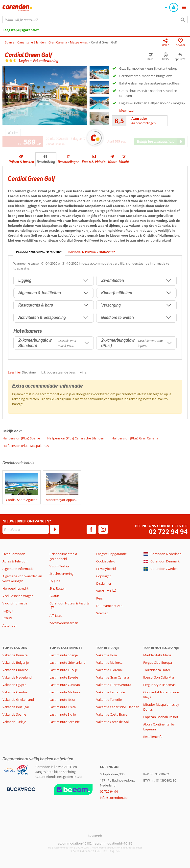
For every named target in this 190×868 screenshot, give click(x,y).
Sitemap (102, 613)
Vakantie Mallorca (109, 662)
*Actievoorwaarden (64, 623)
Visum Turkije (59, 566)
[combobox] (95, 20)
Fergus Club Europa (158, 662)
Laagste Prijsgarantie (111, 554)
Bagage (8, 611)
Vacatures (104, 591)
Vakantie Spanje (14, 714)
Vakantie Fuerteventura (114, 685)
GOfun (54, 596)
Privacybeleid (106, 569)
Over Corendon (14, 554)
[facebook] (91, 529)
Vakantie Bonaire (15, 655)
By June (55, 581)
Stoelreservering (61, 574)
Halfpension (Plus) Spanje (21, 438)
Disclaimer (104, 583)
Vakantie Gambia (15, 692)
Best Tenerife (153, 737)
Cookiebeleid (106, 561)
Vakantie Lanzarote (110, 692)
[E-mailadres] (26, 529)
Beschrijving (46, 162)
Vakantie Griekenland (18, 700)
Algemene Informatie (18, 569)
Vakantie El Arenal (109, 670)
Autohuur (10, 625)
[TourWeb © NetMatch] (95, 836)
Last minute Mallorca (65, 692)
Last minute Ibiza (62, 700)
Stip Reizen (58, 588)
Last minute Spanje (64, 655)
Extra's (7, 618)
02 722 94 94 (168, 532)
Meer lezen (127, 110)
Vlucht (124, 162)
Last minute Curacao (65, 685)
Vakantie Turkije (14, 722)
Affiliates (56, 616)
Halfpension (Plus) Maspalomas (26, 446)
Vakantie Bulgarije (16, 662)
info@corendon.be (114, 798)
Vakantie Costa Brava (112, 714)
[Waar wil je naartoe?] (95, 20)
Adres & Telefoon (15, 561)
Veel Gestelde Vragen (18, 596)
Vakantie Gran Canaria (113, 677)
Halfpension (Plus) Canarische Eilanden (76, 438)
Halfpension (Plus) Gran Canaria (135, 438)
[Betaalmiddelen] (21, 789)
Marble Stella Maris (157, 655)
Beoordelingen (69, 162)
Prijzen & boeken (21, 162)
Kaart (112, 162)
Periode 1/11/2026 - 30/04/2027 (92, 252)
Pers (99, 598)
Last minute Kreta (63, 707)
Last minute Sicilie (63, 714)
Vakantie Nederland (17, 677)
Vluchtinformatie (15, 603)
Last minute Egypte (64, 677)
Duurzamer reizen (109, 606)
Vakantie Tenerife (109, 700)
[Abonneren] (55, 529)
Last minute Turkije (64, 670)
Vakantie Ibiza (107, 655)
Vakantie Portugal (16, 707)
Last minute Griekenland (68, 662)
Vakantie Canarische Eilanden (118, 707)
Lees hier (14, 372)
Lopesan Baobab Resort (161, 717)
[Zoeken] (183, 20)
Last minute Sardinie (65, 722)
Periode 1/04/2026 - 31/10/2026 (39, 252)
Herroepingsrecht (15, 588)
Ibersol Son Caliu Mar (159, 677)
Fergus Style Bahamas (159, 685)
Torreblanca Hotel (156, 670)
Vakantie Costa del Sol (112, 722)
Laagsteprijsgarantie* (21, 30)
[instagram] (103, 529)
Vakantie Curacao (15, 670)
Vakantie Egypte (14, 685)
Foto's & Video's (94, 162)
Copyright (104, 576)
